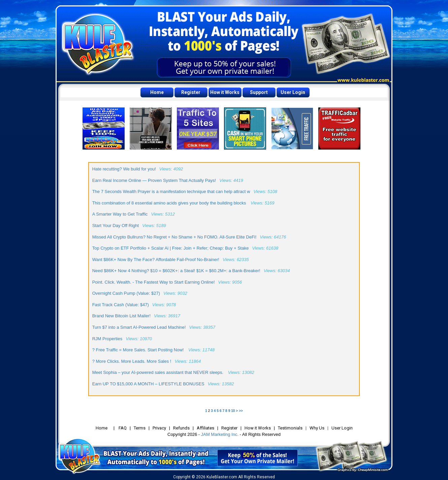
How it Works (225, 92)
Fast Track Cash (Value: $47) (121, 305)
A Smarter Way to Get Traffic (120, 214)
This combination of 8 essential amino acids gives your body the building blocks (170, 203)
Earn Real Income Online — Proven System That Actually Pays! (154, 180)
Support (259, 92)
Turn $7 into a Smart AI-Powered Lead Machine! (139, 327)
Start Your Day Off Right (116, 226)
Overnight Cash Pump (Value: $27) (126, 293)
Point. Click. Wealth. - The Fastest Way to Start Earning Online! (154, 282)
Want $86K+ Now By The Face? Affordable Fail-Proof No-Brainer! (156, 260)
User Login (293, 92)
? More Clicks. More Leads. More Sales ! (132, 361)
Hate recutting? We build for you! (124, 169)
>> (241, 411)
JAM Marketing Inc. (220, 434)
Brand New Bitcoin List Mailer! (121, 316)
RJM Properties (107, 339)
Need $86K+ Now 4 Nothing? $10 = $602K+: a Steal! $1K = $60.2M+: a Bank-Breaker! (176, 271)
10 (233, 411)
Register (191, 92)
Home (157, 92)
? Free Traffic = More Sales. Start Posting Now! (139, 350)
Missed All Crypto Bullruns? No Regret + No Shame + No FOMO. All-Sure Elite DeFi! (174, 237)
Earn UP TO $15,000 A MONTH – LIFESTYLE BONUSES (148, 384)
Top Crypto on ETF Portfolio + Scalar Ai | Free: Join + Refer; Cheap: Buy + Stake (171, 248)
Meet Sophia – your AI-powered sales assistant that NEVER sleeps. (158, 372)
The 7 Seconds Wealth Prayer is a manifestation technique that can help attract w (171, 191)
